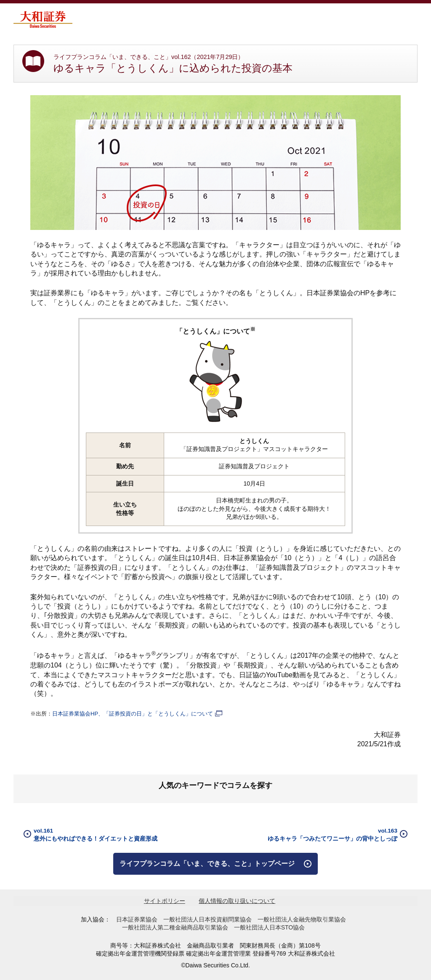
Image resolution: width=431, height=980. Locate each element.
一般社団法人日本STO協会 (270, 927)
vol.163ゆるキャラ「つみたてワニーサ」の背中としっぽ (333, 835)
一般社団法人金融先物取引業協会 (302, 919)
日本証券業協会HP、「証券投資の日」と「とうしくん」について (138, 714)
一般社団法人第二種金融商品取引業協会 (175, 927)
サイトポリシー (165, 901)
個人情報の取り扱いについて (237, 901)
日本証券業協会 (137, 919)
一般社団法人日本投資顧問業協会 (208, 919)
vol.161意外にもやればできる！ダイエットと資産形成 (96, 835)
